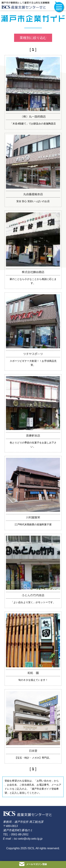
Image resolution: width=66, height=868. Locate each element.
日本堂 (33, 751)
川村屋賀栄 (33, 517)
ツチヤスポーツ (33, 354)
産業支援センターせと (29, 7)
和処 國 (33, 673)
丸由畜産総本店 (33, 194)
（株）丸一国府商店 (33, 117)
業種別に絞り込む (33, 38)
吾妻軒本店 (33, 436)
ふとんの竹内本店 (33, 595)
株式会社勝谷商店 (33, 272)
